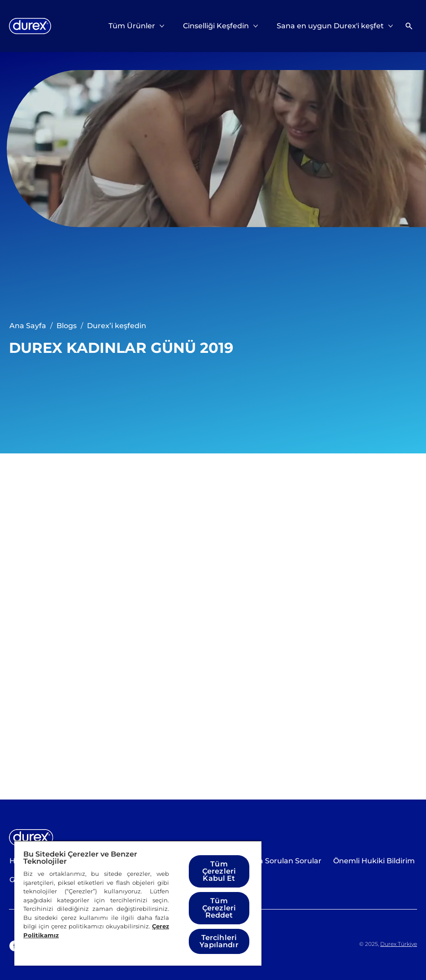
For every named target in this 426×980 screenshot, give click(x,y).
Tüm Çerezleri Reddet (219, 908)
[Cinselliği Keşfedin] (216, 26)
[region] (138, 903)
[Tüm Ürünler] (132, 26)
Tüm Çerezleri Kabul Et (219, 871)
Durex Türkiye (399, 944)
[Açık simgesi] (409, 26)
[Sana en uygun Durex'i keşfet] (330, 26)
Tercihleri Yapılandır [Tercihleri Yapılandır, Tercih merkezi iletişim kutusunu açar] (219, 941)
